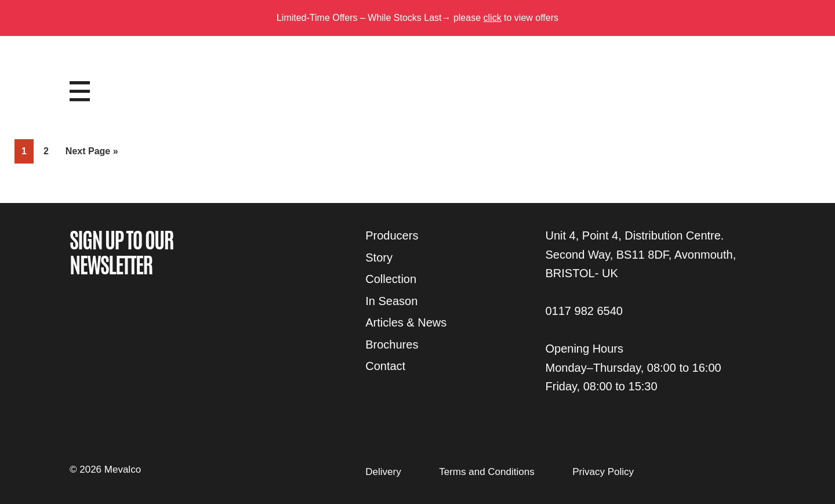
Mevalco (418, 100)
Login (740, 79)
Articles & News (406, 322)
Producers (392, 235)
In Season (391, 301)
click (493, 18)
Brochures (392, 345)
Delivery (383, 472)
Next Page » (92, 153)
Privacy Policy (603, 472)
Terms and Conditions (487, 472)
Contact (385, 366)
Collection (391, 279)
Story (379, 258)
